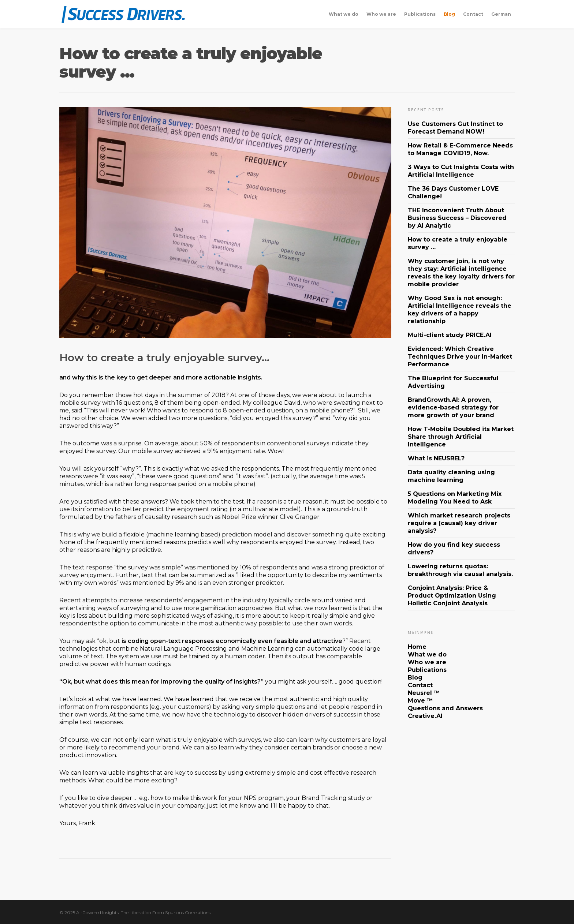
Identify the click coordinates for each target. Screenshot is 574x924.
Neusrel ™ (424, 693)
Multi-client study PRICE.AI (450, 335)
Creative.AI (425, 716)
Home (417, 647)
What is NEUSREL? (436, 458)
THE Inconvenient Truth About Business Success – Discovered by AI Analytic (457, 218)
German (501, 14)
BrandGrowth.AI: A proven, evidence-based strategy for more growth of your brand (453, 407)
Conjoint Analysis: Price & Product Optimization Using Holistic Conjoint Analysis (452, 596)
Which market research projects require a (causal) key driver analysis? (459, 523)
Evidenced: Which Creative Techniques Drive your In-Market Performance (460, 357)
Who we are (381, 14)
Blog (449, 14)
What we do (344, 14)
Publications (420, 14)
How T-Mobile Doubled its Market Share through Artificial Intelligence (461, 437)
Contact (473, 14)
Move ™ (420, 701)
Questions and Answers (445, 708)
